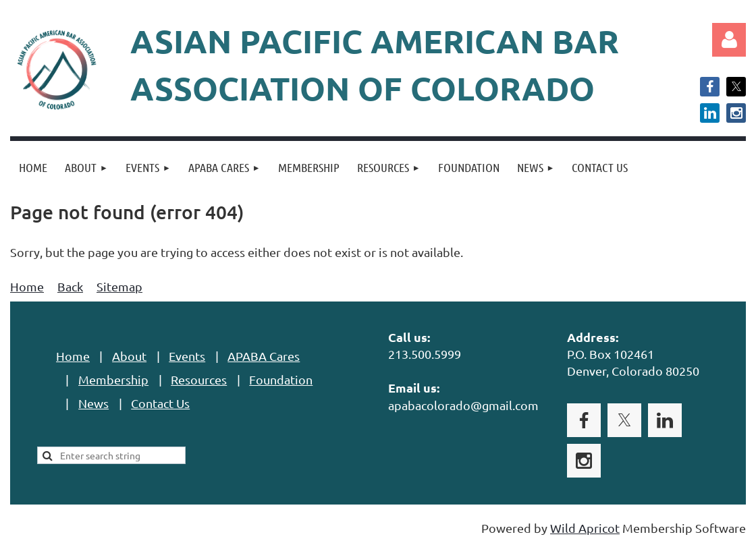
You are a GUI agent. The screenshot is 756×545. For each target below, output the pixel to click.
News (93, 403)
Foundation (281, 379)
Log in (729, 40)
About (129, 356)
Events (187, 356)
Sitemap (119, 286)
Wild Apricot (585, 528)
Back (70, 286)
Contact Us (160, 403)
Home (27, 286)
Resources (199, 379)
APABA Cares (264, 356)
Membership (113, 379)
